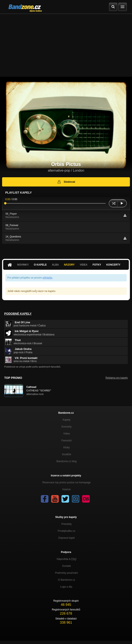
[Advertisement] (66, 45)
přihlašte (47, 278)
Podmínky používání (67, 573)
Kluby (67, 447)
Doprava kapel (66, 538)
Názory (69, 265)
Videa (84, 265)
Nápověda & (66, 559)
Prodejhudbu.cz (66, 531)
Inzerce (66, 489)
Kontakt (67, 566)
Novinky (23, 265)
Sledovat (66, 182)
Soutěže (67, 454)
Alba (55, 265)
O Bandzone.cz (67, 580)
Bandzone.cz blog (66, 461)
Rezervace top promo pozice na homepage (66, 482)
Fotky (97, 265)
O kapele (40, 265)
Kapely (67, 420)
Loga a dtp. (67, 587)
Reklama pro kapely (117, 378)
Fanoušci (67, 441)
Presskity (67, 524)
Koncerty (113, 265)
